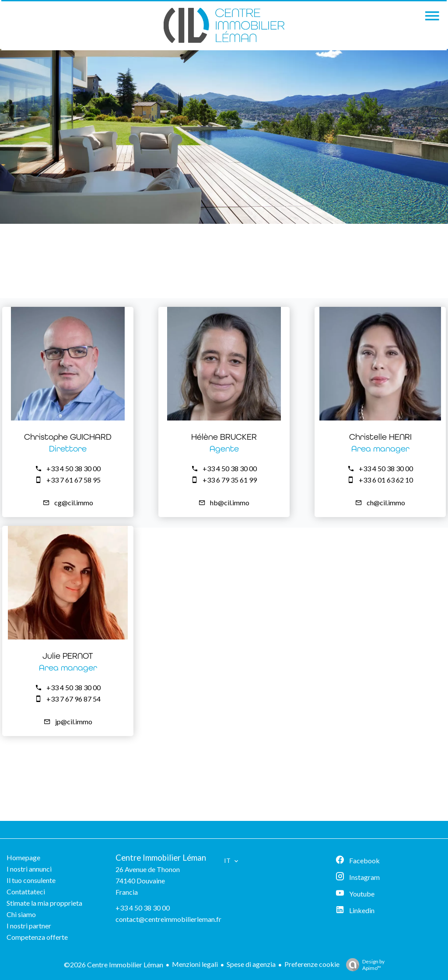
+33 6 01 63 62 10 (386, 480)
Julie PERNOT (68, 656)
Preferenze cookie (312, 964)
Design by (363, 965)
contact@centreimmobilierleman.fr (168, 919)
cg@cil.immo (74, 502)
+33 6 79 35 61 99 (230, 480)
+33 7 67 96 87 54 (73, 699)
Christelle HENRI (380, 437)
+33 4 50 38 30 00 (73, 468)
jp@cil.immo (74, 721)
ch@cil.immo (386, 502)
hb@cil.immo (230, 502)
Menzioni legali (195, 964)
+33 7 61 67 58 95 (73, 480)
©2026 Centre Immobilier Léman (114, 964)
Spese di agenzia (251, 964)
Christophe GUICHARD (68, 437)
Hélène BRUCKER (224, 437)
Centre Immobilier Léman (161, 858)
